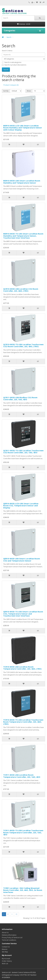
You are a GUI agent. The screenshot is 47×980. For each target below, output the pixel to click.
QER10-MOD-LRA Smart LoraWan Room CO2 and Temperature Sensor (22, 560)
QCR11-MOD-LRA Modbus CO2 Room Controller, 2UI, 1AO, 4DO (20, 398)
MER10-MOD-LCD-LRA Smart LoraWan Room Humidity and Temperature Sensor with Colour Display (23, 128)
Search (9, 37)
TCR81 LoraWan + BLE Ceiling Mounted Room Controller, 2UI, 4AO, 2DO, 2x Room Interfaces (23, 890)
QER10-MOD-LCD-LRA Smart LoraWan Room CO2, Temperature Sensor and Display (21, 506)
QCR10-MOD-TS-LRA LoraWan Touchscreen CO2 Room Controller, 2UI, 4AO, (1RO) (23, 345)
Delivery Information (9, 935)
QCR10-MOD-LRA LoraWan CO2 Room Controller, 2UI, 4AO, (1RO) (21, 290)
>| (16, 914)
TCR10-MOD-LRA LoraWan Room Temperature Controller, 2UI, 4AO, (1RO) (22, 668)
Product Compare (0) (11, 85)
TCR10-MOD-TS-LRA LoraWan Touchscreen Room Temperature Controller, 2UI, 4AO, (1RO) (23, 722)
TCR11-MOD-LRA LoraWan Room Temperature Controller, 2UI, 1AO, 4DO (22, 776)
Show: (29, 91)
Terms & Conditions (9, 940)
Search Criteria (7, 51)
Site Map (5, 952)
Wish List (5, 964)
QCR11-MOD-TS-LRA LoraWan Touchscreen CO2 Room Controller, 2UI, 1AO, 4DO (23, 452)
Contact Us (6, 947)
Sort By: (6, 91)
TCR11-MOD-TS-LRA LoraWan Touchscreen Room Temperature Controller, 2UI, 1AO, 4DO (23, 832)
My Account (6, 959)
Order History (7, 961)
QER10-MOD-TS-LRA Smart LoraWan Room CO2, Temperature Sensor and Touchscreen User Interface (23, 614)
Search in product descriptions (14, 65)
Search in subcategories (12, 62)
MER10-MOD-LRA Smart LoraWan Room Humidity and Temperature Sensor (22, 182)
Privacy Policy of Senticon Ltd (12, 938)
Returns (5, 949)
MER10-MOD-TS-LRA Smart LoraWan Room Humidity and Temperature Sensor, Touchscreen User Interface (23, 236)
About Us (5, 933)
